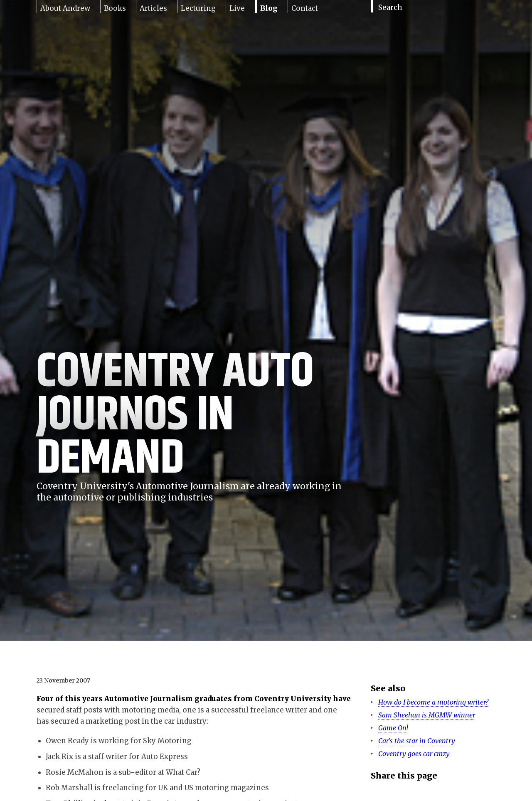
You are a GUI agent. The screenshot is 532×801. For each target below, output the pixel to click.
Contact (305, 8)
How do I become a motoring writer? (433, 702)
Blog (269, 8)
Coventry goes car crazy (414, 754)
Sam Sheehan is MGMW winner (427, 715)
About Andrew (65, 8)
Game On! (393, 728)
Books (115, 8)
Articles (153, 8)
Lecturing (198, 8)
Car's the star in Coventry (417, 741)
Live (237, 8)
